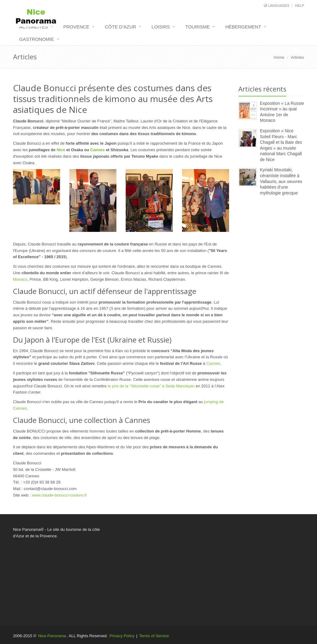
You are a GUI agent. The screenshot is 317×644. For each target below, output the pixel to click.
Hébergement (243, 27)
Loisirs (161, 27)
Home (279, 57)
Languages (279, 6)
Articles (297, 57)
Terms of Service (154, 636)
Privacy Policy (122, 636)
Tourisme (198, 27)
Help (300, 6)
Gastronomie (37, 39)
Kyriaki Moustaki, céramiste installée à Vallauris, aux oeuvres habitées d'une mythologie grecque (281, 181)
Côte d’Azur (121, 27)
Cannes (97, 150)
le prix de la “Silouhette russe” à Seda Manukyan (151, 386)
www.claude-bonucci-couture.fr (59, 495)
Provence (76, 27)
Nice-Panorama (52, 636)
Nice (61, 150)
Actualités (34, 27)
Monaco (20, 279)
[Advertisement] (271, 301)
